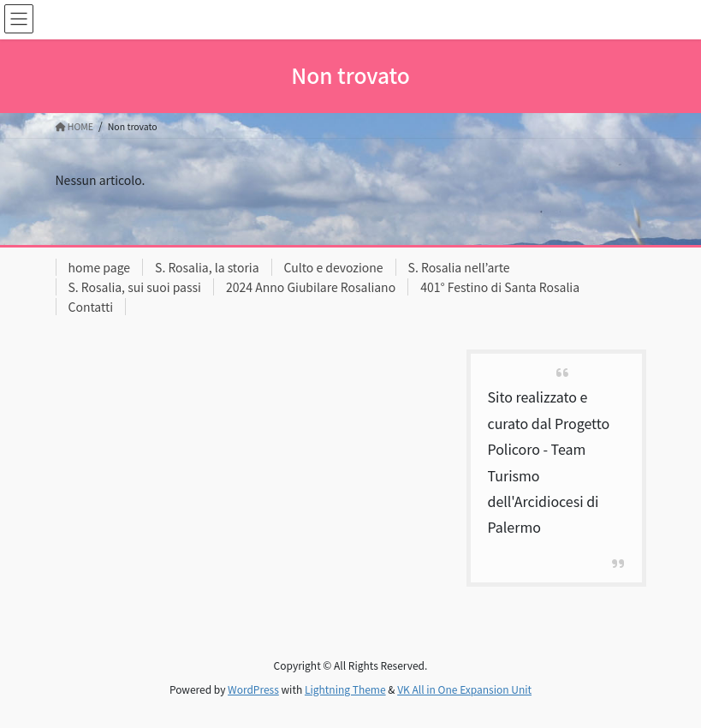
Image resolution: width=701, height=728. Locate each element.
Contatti (91, 307)
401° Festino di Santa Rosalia (500, 287)
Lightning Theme (345, 689)
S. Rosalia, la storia (207, 267)
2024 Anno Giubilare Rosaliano (311, 287)
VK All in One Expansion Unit (464, 689)
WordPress (253, 689)
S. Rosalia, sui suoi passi (135, 287)
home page (100, 267)
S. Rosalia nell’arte (459, 267)
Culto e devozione (334, 267)
